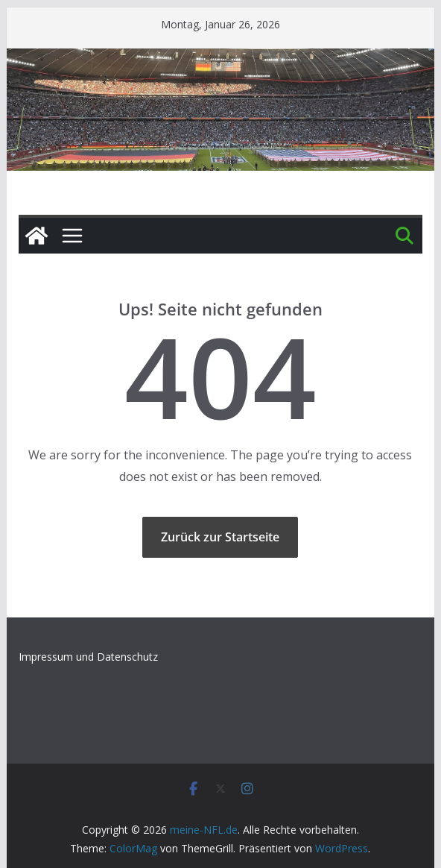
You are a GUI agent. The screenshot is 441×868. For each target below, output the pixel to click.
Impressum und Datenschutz (88, 657)
